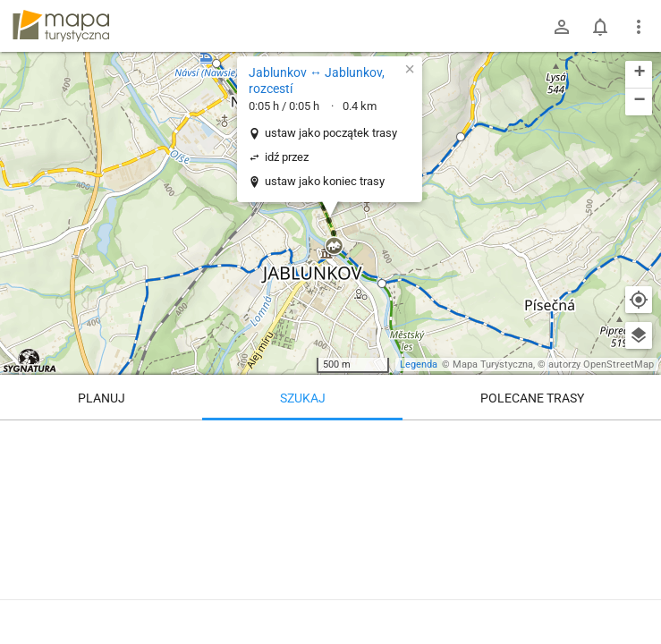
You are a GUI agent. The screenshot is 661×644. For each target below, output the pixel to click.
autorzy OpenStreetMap (601, 364)
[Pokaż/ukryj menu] (639, 27)
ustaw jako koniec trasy (325, 181)
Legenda (419, 364)
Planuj (102, 398)
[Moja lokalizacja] (639, 300)
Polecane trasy (532, 398)
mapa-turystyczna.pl (61, 26)
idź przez (287, 157)
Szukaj (303, 398)
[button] (216, 64)
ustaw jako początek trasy (331, 133)
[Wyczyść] (639, 440)
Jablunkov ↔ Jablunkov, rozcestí (317, 80)
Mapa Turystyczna (493, 364)
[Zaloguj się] (562, 27)
